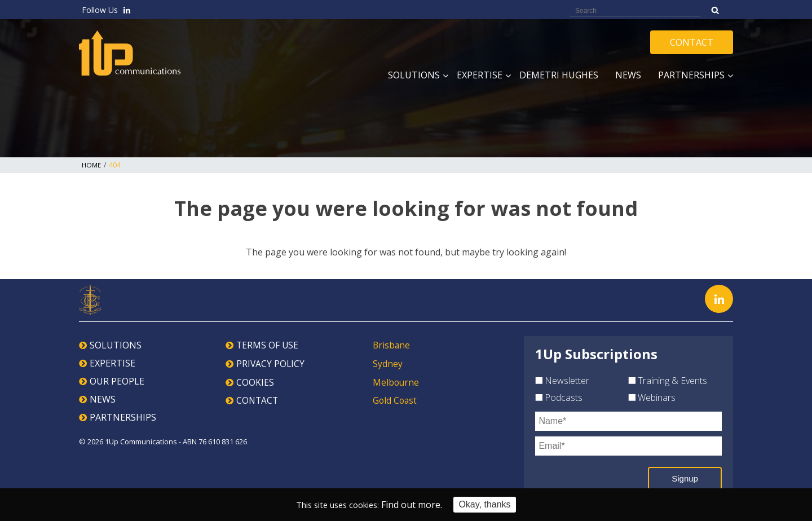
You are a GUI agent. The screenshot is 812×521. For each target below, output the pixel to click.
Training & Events (668, 381)
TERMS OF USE (268, 345)
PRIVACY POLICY (271, 363)
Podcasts (559, 398)
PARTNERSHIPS (123, 417)
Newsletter (562, 381)
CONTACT (258, 399)
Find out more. (417, 505)
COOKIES (255, 381)
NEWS (103, 399)
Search (715, 10)
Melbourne (396, 381)
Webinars (652, 398)
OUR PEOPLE (117, 381)
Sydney (388, 363)
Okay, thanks (490, 504)
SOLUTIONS (116, 345)
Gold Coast (396, 399)
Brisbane (392, 345)
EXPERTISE (112, 363)
